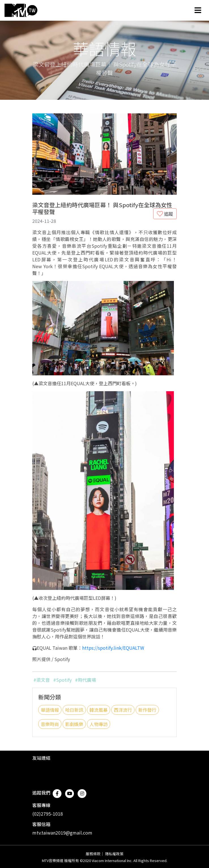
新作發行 (147, 710)
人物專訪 (99, 724)
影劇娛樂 (74, 724)
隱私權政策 (114, 854)
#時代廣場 (86, 680)
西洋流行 (123, 710)
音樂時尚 (50, 724)
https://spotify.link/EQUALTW (113, 648)
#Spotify (62, 680)
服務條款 (93, 854)
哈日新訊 (74, 710)
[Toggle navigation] (198, 10)
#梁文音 (42, 680)
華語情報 (50, 710)
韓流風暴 (99, 710)
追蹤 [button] (165, 214)
